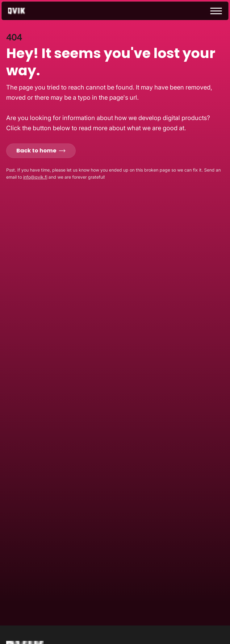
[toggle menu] (216, 11)
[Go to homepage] (22, 11)
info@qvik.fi (35, 177)
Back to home (41, 150)
